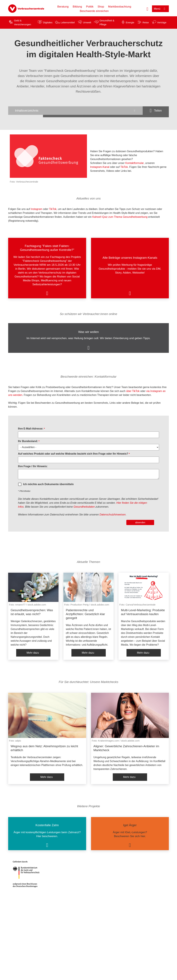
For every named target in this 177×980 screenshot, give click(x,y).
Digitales (48, 22)
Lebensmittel (68, 22)
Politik (90, 7)
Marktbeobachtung (120, 7)
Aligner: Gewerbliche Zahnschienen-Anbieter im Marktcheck (126, 748)
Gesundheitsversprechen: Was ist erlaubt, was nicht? (32, 612)
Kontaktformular (135, 163)
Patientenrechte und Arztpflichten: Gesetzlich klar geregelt (85, 614)
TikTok (124, 167)
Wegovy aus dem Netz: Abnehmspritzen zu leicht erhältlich (44, 748)
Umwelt (87, 22)
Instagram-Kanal (100, 167)
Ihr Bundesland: (28, 441)
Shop (101, 7)
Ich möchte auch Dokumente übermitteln (48, 484)
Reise (146, 22)
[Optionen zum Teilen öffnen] (156, 111)
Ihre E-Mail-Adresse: (31, 429)
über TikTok (133, 391)
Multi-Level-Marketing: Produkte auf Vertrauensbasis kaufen (143, 612)
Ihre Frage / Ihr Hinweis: (33, 466)
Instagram (36, 209)
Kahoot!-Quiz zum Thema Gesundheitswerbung (120, 217)
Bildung (77, 7)
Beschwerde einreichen (94, 11)
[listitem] (47, 268)
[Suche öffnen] (147, 9)
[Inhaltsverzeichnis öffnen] (75, 111)
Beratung (63, 7)
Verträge (162, 22)
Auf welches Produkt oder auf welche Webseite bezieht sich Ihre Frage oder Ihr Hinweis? (73, 454)
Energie (130, 22)
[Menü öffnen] (160, 9)
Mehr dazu (33, 653)
